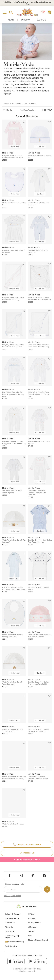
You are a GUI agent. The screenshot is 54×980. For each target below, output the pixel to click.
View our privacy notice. (12, 896)
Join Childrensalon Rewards (27, 860)
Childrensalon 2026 (32, 969)
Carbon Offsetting (14, 942)
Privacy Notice (34, 923)
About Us (9, 927)
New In (11, 20)
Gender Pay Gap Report (12, 937)
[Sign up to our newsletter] (47, 889)
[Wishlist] (43, 12)
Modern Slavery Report (38, 940)
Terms (31, 931)
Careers (32, 918)
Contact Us (10, 923)
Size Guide (10, 931)
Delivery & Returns (13, 914)
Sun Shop (25, 20)
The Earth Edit (27, 906)
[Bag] (49, 12)
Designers (42, 20)
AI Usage (32, 927)
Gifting (31, 914)
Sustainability (11, 946)
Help (30, 936)
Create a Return (12, 918)
